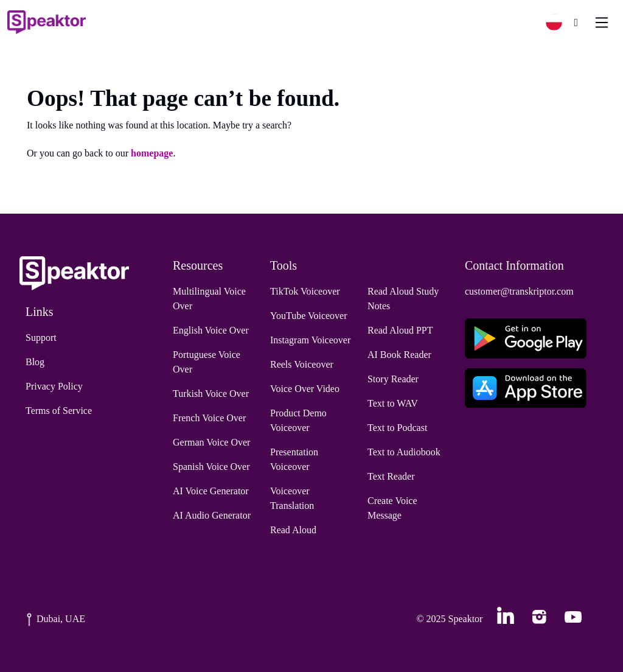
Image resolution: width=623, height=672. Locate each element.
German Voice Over (211, 442)
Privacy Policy (54, 386)
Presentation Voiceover (294, 459)
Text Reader (391, 476)
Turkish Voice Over (211, 394)
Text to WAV (393, 403)
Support (41, 338)
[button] (559, 22)
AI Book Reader (399, 355)
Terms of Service (59, 411)
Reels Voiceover (302, 364)
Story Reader (393, 379)
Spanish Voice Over (211, 467)
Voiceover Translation (292, 498)
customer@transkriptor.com (519, 291)
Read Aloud (293, 530)
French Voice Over (209, 418)
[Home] (47, 23)
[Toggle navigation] (602, 23)
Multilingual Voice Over (209, 299)
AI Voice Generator (211, 491)
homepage (152, 153)
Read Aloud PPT (400, 330)
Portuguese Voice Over (207, 362)
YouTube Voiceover (309, 316)
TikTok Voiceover (305, 291)
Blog (35, 362)
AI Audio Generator (212, 515)
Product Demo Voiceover (298, 420)
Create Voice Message (392, 508)
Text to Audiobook (404, 452)
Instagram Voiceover (310, 340)
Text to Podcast (397, 428)
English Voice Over (211, 330)
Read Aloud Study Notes (403, 299)
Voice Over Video (305, 389)
